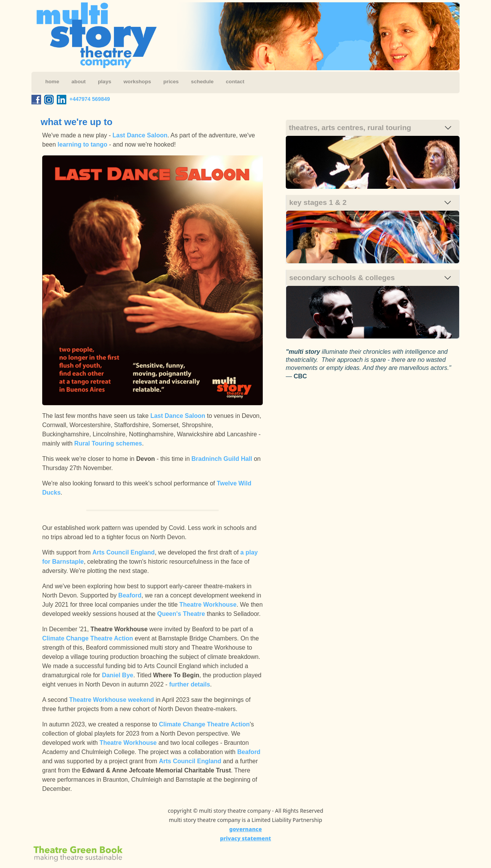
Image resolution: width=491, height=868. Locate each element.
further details (190, 684)
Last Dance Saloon (140, 135)
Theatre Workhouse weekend (111, 700)
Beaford (130, 595)
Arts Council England (124, 552)
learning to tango (82, 144)
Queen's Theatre (181, 614)
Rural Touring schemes (108, 443)
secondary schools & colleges (342, 278)
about (78, 82)
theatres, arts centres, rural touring (350, 128)
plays (105, 82)
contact (235, 82)
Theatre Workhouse (208, 605)
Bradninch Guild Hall (222, 459)
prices (171, 82)
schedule (202, 82)
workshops (137, 82)
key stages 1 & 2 (318, 202)
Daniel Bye (118, 675)
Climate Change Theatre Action (88, 638)
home (52, 82)
